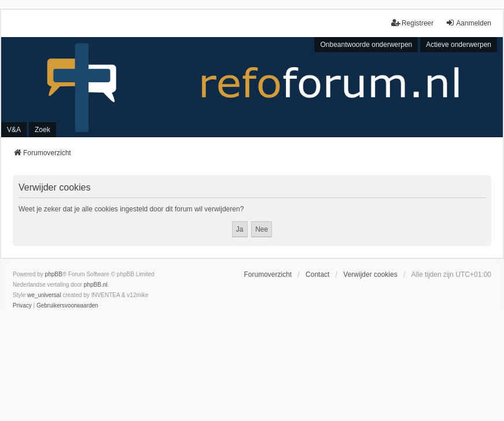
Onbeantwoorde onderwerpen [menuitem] (366, 45)
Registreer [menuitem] (412, 23)
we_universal (44, 295)
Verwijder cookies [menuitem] (370, 274)
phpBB (54, 274)
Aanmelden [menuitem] (468, 23)
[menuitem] (22, 306)
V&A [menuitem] (14, 130)
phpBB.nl (96, 285)
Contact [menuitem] (317, 274)
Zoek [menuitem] (43, 130)
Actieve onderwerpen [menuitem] (459, 45)
